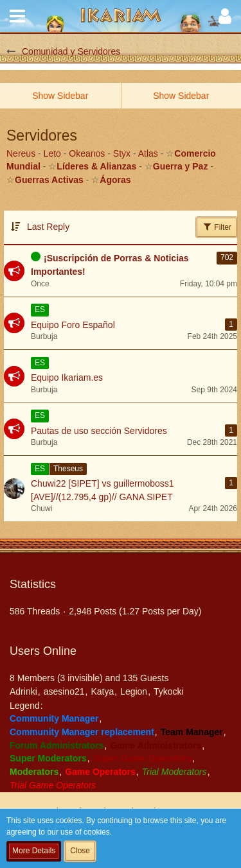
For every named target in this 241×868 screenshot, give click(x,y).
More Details (34, 851)
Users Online (43, 651)
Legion (134, 691)
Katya (102, 691)
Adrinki (23, 691)
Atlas (148, 153)
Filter (217, 227)
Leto (52, 153)
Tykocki (169, 691)
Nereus (21, 153)
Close (80, 851)
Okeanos (87, 153)
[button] (17, 16)
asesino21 (64, 691)
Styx (122, 153)
